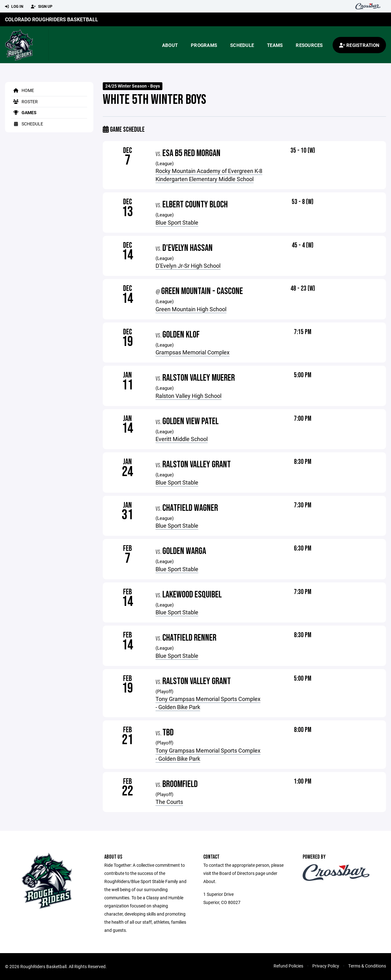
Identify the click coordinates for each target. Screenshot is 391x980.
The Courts (169, 802)
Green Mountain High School (191, 309)
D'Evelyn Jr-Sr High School (188, 266)
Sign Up (42, 7)
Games (24, 112)
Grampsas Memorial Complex (193, 352)
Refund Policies (288, 966)
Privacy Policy (326, 966)
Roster (25, 102)
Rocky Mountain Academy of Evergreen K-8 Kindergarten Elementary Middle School (209, 175)
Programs (204, 45)
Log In (14, 7)
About (170, 45)
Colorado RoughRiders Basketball (52, 19)
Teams (275, 45)
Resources (309, 45)
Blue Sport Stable (177, 222)
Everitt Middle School (182, 439)
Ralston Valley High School (188, 396)
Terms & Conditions (367, 966)
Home (23, 90)
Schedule (242, 45)
